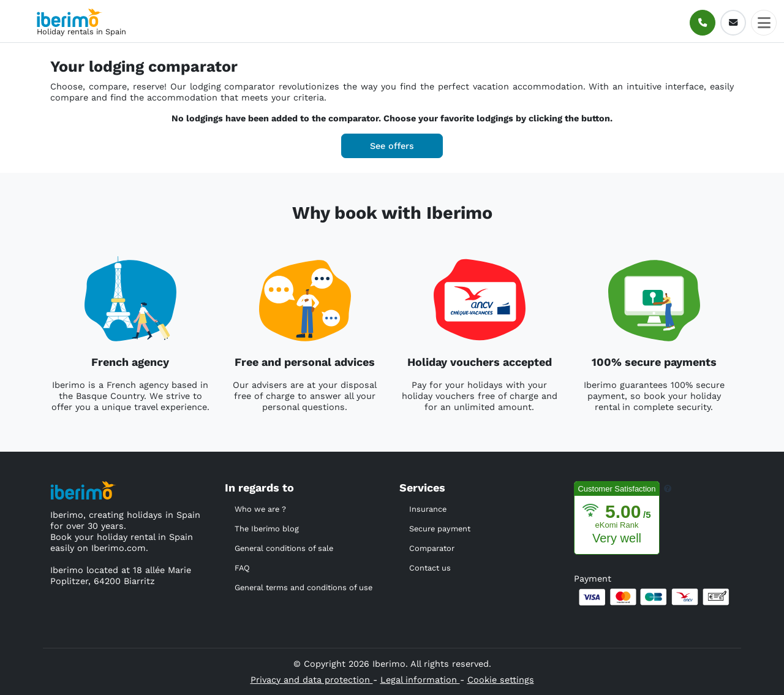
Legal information (420, 680)
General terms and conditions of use (303, 587)
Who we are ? (260, 509)
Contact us (430, 568)
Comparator (432, 548)
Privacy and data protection (312, 680)
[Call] (703, 23)
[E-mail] (733, 23)
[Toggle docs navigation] (764, 23)
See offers (392, 146)
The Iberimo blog (267, 529)
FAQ (242, 568)
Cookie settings (501, 680)
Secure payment (440, 529)
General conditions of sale (284, 548)
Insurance (428, 509)
